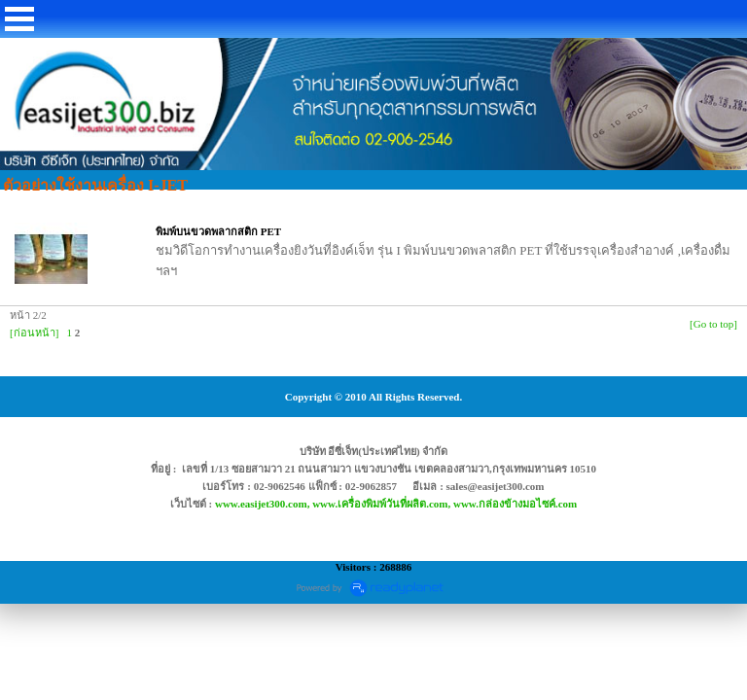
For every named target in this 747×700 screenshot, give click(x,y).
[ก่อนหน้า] (34, 332)
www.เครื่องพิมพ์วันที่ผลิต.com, (383, 504)
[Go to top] (713, 324)
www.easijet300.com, (264, 504)
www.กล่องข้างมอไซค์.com (515, 504)
